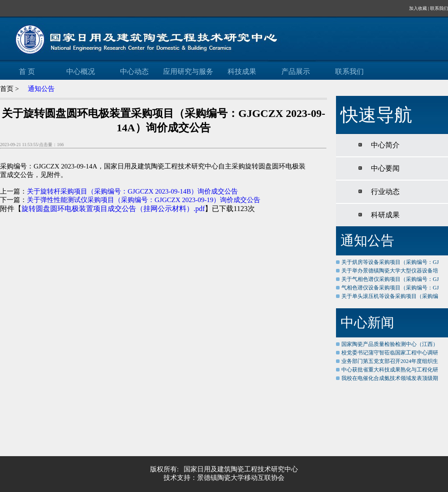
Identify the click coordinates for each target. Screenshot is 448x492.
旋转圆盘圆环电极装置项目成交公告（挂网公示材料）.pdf (113, 209)
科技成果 (242, 71)
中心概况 (81, 71)
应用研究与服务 (188, 71)
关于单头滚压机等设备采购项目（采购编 (390, 296)
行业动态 (383, 192)
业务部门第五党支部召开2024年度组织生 (390, 361)
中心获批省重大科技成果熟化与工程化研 (390, 370)
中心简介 (383, 145)
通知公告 (41, 89)
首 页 (27, 71)
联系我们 (439, 8)
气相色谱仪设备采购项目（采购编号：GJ (390, 288)
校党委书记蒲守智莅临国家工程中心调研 (390, 353)
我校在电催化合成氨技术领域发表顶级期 (390, 378)
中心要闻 (383, 168)
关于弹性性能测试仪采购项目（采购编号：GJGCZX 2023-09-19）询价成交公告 (144, 200)
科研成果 (383, 215)
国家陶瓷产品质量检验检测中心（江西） (390, 344)
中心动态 (134, 71)
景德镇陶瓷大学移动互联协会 (241, 478)
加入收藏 (418, 8)
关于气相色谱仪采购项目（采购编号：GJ (390, 279)
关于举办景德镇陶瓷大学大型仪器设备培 (390, 271)
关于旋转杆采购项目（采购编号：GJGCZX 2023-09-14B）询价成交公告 (132, 191)
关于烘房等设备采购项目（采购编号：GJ (390, 262)
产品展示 (296, 71)
